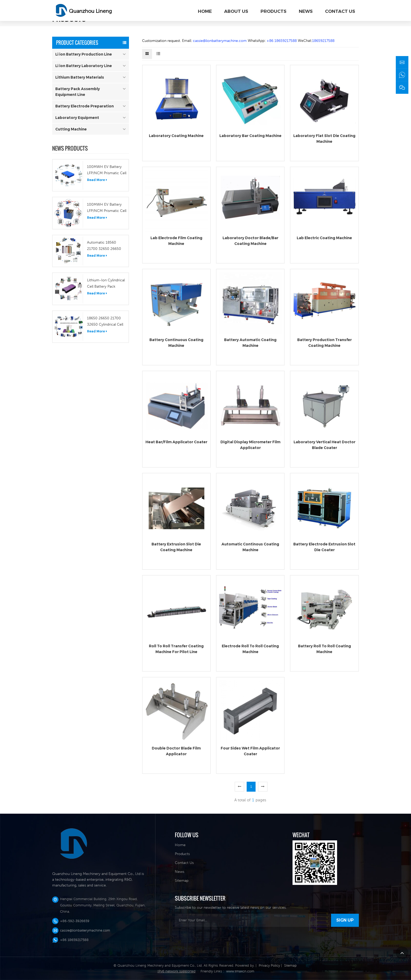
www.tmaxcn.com (240, 971)
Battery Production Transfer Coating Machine (325, 343)
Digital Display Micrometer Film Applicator (250, 445)
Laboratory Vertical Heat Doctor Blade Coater (325, 445)
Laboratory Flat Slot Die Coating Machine (324, 139)
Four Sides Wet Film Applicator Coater (250, 751)
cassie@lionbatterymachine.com (85, 930)
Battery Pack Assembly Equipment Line (78, 92)
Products (182, 854)
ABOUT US (236, 11)
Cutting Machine (71, 129)
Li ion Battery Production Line (84, 54)
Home (205, 11)
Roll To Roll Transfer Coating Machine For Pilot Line (176, 649)
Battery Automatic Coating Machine (250, 343)
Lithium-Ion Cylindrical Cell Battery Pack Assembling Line (106, 284)
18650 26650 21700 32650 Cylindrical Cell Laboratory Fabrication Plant (106, 322)
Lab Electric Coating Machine (324, 238)
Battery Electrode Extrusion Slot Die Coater (324, 547)
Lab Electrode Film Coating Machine (176, 241)
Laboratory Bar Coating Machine (250, 136)
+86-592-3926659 (75, 921)
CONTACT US (340, 11)
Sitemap (182, 880)
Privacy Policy (269, 965)
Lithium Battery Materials (80, 77)
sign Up (345, 920)
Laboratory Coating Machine (176, 136)
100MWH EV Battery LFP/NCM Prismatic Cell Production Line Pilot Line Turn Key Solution (107, 170)
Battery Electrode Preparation (85, 106)
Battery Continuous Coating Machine (176, 343)
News (180, 872)
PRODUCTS (274, 11)
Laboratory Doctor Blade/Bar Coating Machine (250, 241)
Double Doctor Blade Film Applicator (176, 751)
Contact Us (184, 863)
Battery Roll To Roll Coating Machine (325, 649)
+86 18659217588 (74, 940)
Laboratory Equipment (77, 118)
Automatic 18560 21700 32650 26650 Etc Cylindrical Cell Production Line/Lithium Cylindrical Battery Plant (106, 246)
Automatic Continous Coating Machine (250, 547)
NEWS (306, 11)
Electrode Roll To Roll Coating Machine (250, 649)
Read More (97, 180)
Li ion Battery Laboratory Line (84, 66)
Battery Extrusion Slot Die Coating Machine (176, 547)
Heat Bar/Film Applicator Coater (176, 442)
